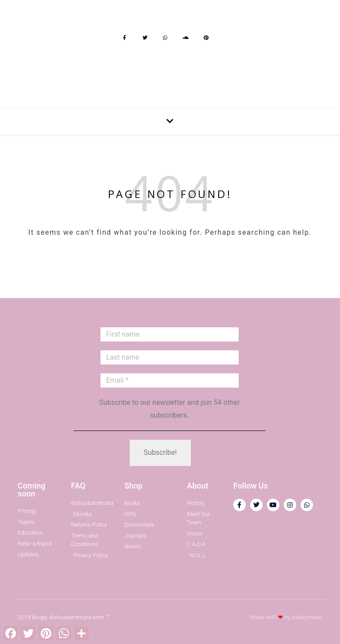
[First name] (170, 334)
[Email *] (170, 380)
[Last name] (170, 357)
